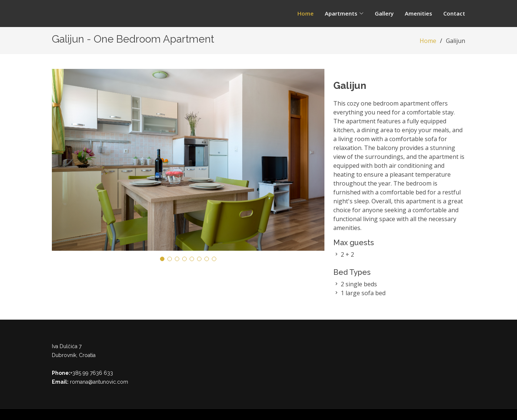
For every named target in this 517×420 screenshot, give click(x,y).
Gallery (384, 13)
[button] (162, 259)
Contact (454, 13)
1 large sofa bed (363, 293)
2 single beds (359, 284)
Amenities (418, 13)
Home (306, 13)
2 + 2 (347, 254)
